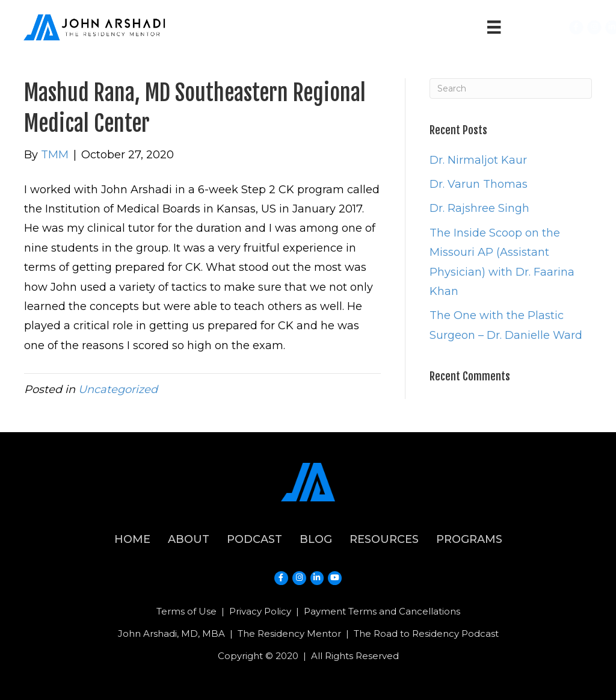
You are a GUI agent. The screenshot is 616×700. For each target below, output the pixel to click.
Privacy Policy (260, 611)
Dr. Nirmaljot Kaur (478, 160)
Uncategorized (118, 389)
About (189, 539)
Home (132, 539)
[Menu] (494, 27)
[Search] (511, 88)
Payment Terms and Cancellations (382, 611)
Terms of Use (186, 611)
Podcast (254, 539)
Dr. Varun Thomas (479, 184)
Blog (316, 539)
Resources (384, 539)
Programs (469, 539)
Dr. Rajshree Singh (479, 208)
